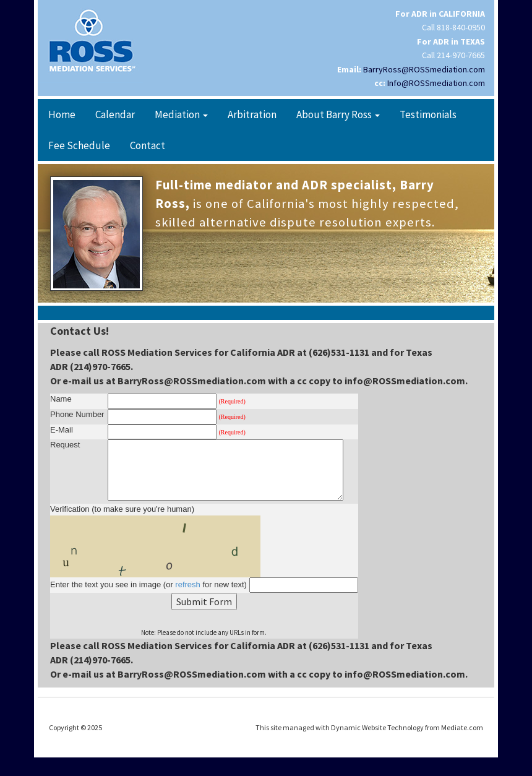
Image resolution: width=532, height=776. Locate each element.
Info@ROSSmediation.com (436, 83)
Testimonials (428, 114)
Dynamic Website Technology (377, 727)
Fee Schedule (79, 145)
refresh (187, 584)
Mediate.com (462, 727)
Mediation (181, 114)
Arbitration (252, 114)
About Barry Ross (338, 114)
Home (62, 114)
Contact (148, 145)
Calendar (115, 114)
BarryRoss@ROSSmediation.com (424, 69)
